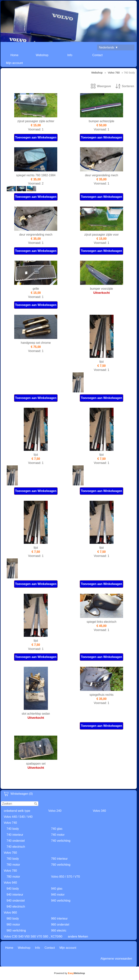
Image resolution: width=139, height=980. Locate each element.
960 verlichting (16, 931)
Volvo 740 (10, 823)
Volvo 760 (10, 853)
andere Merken (78, 936)
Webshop (42, 55)
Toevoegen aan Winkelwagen (36, 137)
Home (14, 55)
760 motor (13, 865)
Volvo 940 (10, 883)
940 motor (58, 895)
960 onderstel (60, 925)
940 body (13, 889)
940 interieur (15, 895)
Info (70, 55)
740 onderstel (16, 841)
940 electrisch (16, 907)
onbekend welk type (17, 811)
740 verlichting (61, 841)
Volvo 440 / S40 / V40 (18, 817)
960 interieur (59, 919)
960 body (13, 919)
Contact (97, 55)
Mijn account (14, 63)
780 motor (13, 877)
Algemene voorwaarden (116, 959)
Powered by (69, 973)
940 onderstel (16, 901)
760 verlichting (61, 865)
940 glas (57, 889)
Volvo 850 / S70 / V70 (65, 877)
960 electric (59, 931)
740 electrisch (16, 847)
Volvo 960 (10, 913)
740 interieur (15, 835)
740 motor (58, 835)
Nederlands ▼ (109, 47)
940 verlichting (61, 901)
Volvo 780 (10, 871)
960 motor (13, 925)
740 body (13, 829)
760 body (13, 859)
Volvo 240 (55, 811)
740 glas (57, 829)
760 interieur (59, 859)
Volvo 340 (99, 811)
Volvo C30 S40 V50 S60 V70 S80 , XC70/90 (33, 936)
